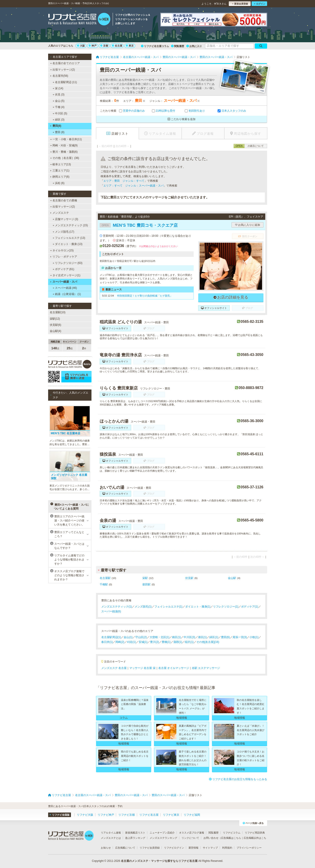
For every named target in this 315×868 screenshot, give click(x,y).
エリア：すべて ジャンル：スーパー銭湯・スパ (133, 186)
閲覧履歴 (178, 46)
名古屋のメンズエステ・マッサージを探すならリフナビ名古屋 (159, 861)
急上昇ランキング (135, 838)
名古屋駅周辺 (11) (65, 82)
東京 (130, 46)
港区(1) (202, 637)
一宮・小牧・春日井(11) (66, 139)
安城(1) (143, 642)
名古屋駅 (105, 578)
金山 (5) (58, 101)
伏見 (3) (58, 95)
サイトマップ (210, 848)
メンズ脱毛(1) (143, 607)
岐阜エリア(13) (60, 164)
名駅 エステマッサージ (206, 668)
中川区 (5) (60, 113)
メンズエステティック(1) (117, 607)
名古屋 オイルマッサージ (174, 668)
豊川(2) (155, 642)
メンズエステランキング (163, 838)
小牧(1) (254, 637)
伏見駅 (189, 578)
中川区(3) (189, 637)
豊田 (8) (58, 132)
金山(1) (128, 637)
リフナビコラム (232, 833)
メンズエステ (59, 213)
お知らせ (106, 848)
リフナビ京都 (127, 815)
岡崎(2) (120, 642)
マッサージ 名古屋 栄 (142, 668)
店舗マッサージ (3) (65, 219)
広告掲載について (125, 848)
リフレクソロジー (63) (67, 263)
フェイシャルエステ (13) (69, 238)
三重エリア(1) (60, 171)
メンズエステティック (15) (70, 225)
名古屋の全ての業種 (63, 200)
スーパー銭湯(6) (111, 611)
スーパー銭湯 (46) (65, 288)
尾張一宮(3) (240, 637)
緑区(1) (214, 637)
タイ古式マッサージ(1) (65, 275)
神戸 (93, 46)
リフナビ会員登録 (150, 848)
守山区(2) (141, 637)
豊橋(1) (166, 642)
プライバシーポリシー (249, 848)
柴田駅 (146, 584)
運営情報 (193, 848)
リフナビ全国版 (59, 815)
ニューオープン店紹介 (162, 833)
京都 (104, 46)
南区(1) (176, 637)
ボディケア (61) (63, 269)
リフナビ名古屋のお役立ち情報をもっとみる (238, 779)
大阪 (81, 46)
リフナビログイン (174, 848)
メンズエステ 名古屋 (114, 668)
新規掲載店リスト (135, 833)
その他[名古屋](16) (208, 642)
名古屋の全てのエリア (65, 63)
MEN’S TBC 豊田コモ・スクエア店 (139, 225)
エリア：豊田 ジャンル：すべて (124, 181)
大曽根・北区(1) (160, 637)
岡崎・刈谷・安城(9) (64, 145)
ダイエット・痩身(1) (198, 607)
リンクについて (190, 838)
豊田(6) (225, 637)
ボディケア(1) (250, 607)
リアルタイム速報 (111, 833)
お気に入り (194, 46)
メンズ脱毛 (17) (63, 232)
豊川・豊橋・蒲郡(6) (64, 152)
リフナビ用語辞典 (255, 833)
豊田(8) (56, 126)
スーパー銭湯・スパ (64, 282)
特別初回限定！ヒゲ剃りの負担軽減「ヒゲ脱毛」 (144, 296)
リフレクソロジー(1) (226, 607)
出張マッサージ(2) (62, 70)
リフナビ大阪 (85, 815)
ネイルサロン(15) (62, 250)
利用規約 (227, 848)
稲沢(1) (189, 642)
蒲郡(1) (178, 642)
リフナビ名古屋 (149, 815)
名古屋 (117, 46)
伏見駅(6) (56, 325)
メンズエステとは (111, 838)
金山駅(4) (56, 331)
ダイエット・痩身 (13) (67, 244)
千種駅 (104, 584)
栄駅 (145, 578)
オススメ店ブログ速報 (192, 833)
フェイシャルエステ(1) (168, 607)
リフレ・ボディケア (64, 257)
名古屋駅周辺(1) (111, 637)
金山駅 (232, 578)
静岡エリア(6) (60, 177)
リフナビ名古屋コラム (155, 46)
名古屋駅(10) (58, 312)
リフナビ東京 (171, 815)
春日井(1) (107, 642)
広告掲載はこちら (231, 838)
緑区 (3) (58, 120)
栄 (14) (58, 88)
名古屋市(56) (59, 76)
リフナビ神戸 (106, 815)
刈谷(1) (131, 642)
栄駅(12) (55, 319)
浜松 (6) (58, 183)
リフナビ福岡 (192, 815)
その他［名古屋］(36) (65, 158)
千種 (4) (58, 107)
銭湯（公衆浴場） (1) (67, 294)
